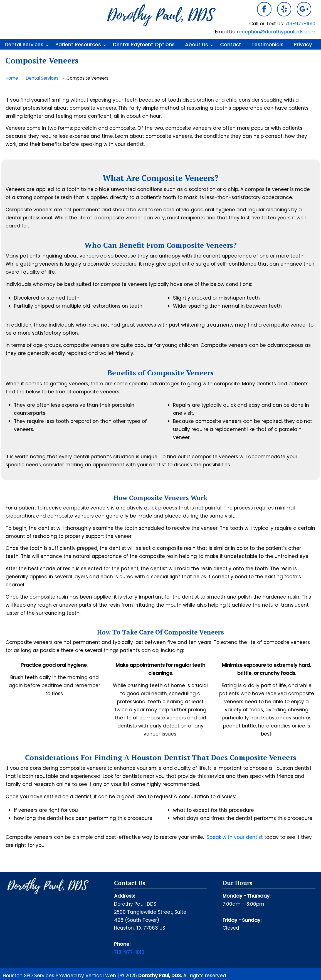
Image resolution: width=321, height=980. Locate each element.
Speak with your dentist (235, 837)
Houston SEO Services (29, 976)
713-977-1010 (300, 24)
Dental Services (42, 78)
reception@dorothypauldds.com (276, 32)
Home (12, 78)
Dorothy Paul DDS (160, 16)
